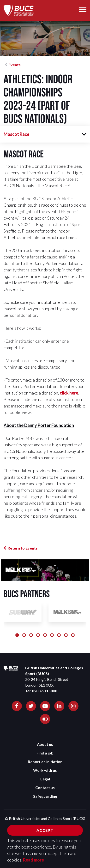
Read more (33, 860)
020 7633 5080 (45, 691)
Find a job (45, 753)
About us (45, 744)
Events (15, 65)
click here (69, 393)
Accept (45, 830)
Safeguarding (45, 796)
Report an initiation (45, 762)
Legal (45, 779)
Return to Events (23, 548)
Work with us (45, 770)
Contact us (45, 787)
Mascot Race (16, 134)
